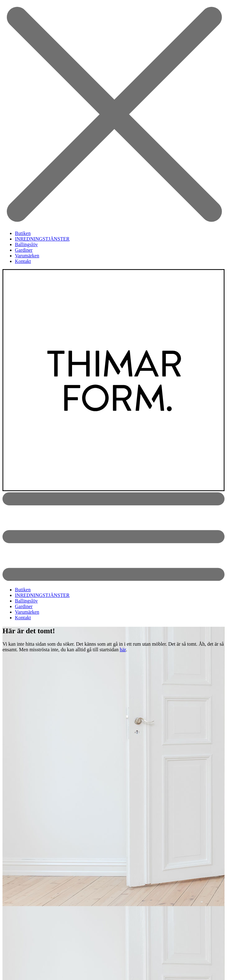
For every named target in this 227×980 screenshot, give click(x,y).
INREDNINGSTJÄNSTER (42, 239)
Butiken (23, 233)
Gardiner (24, 250)
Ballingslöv (26, 244)
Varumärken (27, 256)
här (123, 650)
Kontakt (23, 261)
